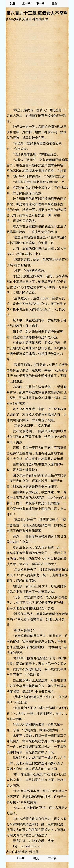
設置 (12, 3)
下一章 (40, 3)
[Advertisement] (37, 64)
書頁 (54, 3)
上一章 (26, 3)
